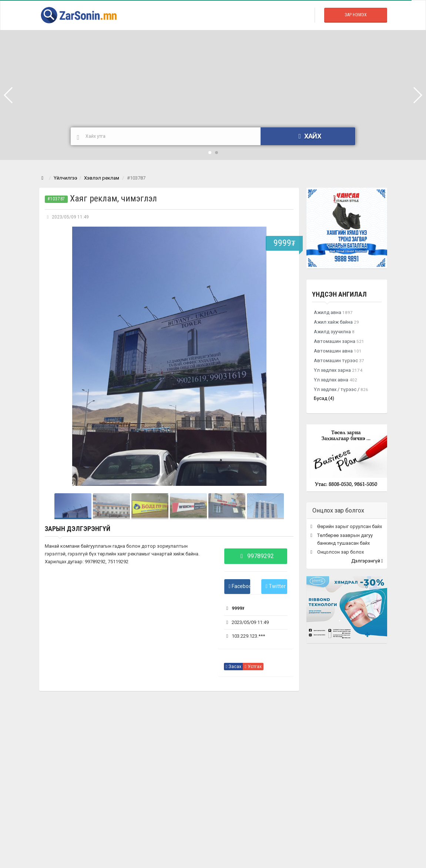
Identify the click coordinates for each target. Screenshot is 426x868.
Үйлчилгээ (66, 178)
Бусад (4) (324, 398)
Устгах (253, 667)
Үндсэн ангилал (339, 294)
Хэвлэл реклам (102, 178)
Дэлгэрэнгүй (367, 561)
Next (284, 356)
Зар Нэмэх (356, 15)
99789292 (256, 556)
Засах (234, 667)
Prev (54, 356)
